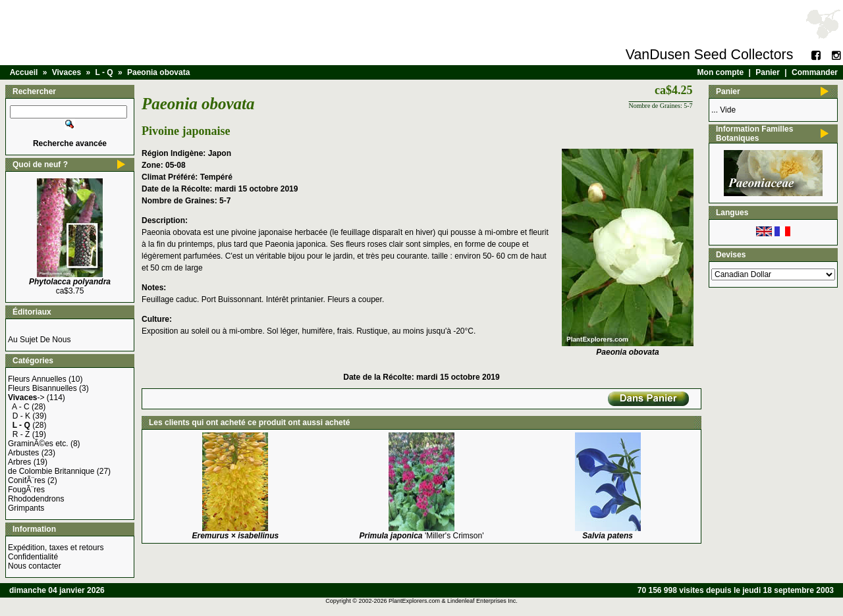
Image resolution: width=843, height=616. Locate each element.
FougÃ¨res (26, 490)
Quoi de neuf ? (40, 165)
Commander (815, 72)
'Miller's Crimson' (422, 536)
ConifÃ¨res (27, 480)
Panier (768, 72)
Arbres (19, 462)
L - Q (104, 72)
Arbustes (23, 453)
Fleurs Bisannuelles (42, 388)
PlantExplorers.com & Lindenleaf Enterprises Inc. (453, 601)
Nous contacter (35, 566)
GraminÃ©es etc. (38, 444)
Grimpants (26, 508)
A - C (21, 407)
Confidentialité (33, 557)
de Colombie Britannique (51, 471)
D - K (21, 416)
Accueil (24, 72)
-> (26, 398)
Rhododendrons (36, 499)
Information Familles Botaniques (754, 134)
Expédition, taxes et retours (56, 548)
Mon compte (721, 72)
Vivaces (67, 72)
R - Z (21, 434)
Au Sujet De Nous (39, 340)
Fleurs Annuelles (37, 379)
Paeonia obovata (158, 72)
